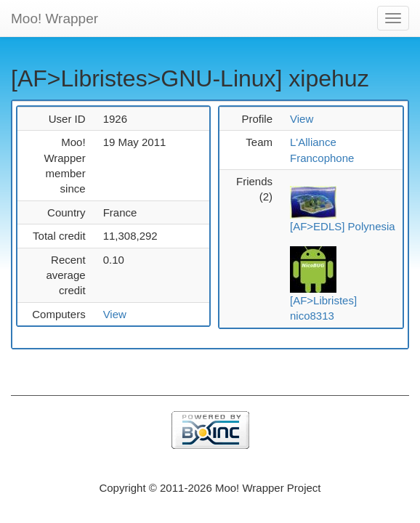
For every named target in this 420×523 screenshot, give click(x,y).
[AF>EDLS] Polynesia (343, 226)
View (115, 314)
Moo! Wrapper (54, 19)
